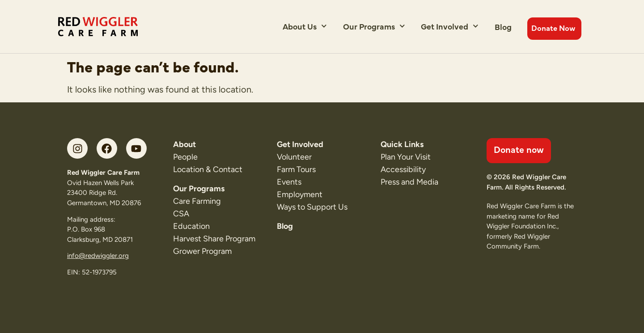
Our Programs (374, 26)
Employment (300, 194)
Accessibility (403, 169)
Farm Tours (296, 169)
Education (191, 226)
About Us (305, 26)
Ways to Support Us (312, 207)
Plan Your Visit (406, 157)
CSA (181, 214)
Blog (503, 27)
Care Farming (197, 201)
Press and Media (409, 182)
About (184, 144)
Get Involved (450, 26)
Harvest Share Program (214, 239)
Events (289, 182)
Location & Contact (208, 169)
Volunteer (294, 157)
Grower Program (202, 251)
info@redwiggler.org (98, 256)
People (185, 157)
